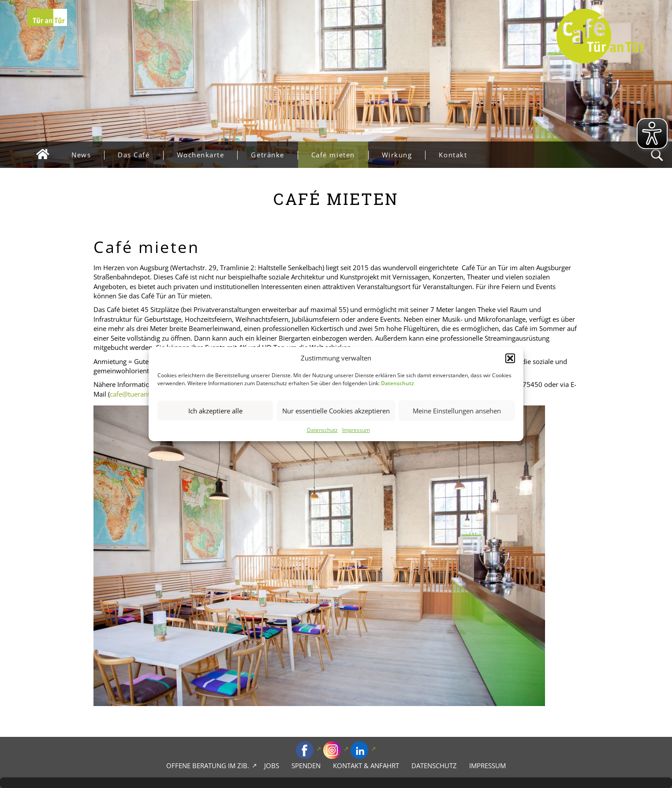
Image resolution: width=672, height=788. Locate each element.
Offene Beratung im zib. (208, 766)
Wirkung (404, 155)
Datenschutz (322, 430)
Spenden (306, 766)
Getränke (274, 155)
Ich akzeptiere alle (215, 411)
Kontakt (453, 155)
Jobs (272, 766)
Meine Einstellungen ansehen (457, 411)
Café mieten (340, 155)
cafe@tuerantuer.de (140, 394)
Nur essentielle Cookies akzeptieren (336, 411)
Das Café (140, 155)
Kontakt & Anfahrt (366, 766)
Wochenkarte (207, 155)
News (88, 155)
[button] (510, 358)
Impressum (356, 430)
